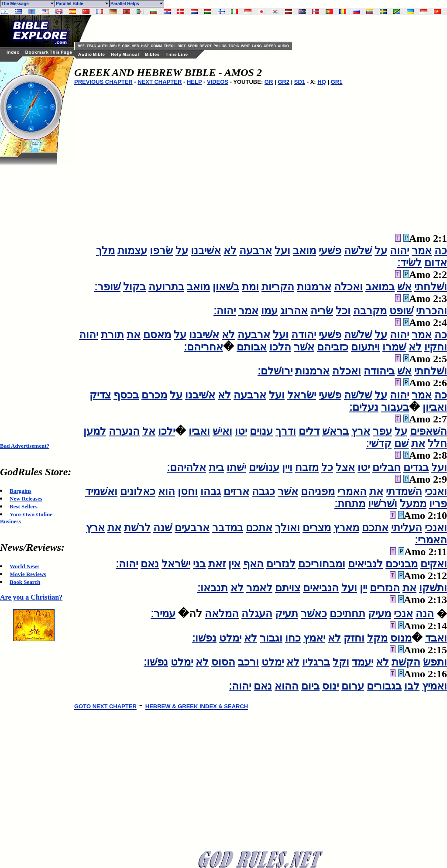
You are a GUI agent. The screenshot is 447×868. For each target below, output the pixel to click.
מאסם (157, 335)
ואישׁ (222, 431)
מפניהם (318, 491)
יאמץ (314, 638)
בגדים (416, 467)
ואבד (436, 638)
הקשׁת (406, 662)
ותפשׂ (435, 662)
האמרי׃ (431, 540)
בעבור (395, 407)
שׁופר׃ (107, 287)
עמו (269, 311)
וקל (341, 662)
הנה (425, 614)
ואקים (434, 564)
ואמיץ (435, 686)
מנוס (401, 638)
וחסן (188, 491)
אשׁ (404, 287)
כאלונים (138, 491)
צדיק (100, 395)
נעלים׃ (364, 407)
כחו (293, 638)
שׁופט (401, 311)
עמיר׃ (163, 614)
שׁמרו (394, 347)
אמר (422, 250)
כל (327, 467)
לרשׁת (137, 528)
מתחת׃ (350, 504)
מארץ (346, 528)
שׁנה (163, 528)
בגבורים (384, 686)
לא (230, 250)
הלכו (280, 347)
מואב (304, 250)
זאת (217, 564)
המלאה (222, 614)
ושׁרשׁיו (383, 504)
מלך (105, 250)
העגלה (257, 614)
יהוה (399, 250)
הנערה (124, 431)
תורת (112, 335)
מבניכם (402, 564)
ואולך (287, 528)
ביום (310, 686)
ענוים (261, 431)
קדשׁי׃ (379, 443)
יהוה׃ (225, 311)
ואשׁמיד (101, 491)
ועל (282, 250)
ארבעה (256, 250)
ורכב (248, 662)
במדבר (228, 528)
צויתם (288, 588)
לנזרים (281, 564)
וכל (343, 311)
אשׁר (304, 347)
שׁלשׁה (358, 250)
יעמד (363, 662)
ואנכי (436, 491)
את (134, 335)
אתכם (375, 528)
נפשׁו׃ (204, 638)
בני (199, 564)
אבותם (252, 347)
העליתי (407, 528)
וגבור (271, 638)
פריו (438, 504)
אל (149, 431)
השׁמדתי (404, 491)
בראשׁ (335, 431)
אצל (345, 467)
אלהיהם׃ (186, 467)
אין (234, 564)
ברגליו (316, 662)
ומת (250, 287)
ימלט (230, 638)
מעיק (380, 614)
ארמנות (314, 287)
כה (441, 250)
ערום (353, 686)
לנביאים (365, 564)
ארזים (236, 491)
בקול (134, 287)
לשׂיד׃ (409, 263)
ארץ (361, 431)
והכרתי (432, 311)
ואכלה (348, 287)
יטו (241, 431)
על (381, 250)
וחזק (354, 638)
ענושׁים (264, 467)
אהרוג (294, 311)
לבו (412, 686)
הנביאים (321, 588)
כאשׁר (314, 614)
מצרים (317, 528)
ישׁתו (236, 467)
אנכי (403, 614)
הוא (167, 491)
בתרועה (166, 287)
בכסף (126, 395)
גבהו (211, 491)
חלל (437, 443)
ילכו (167, 431)
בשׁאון (226, 287)
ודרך (286, 431)
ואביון (435, 407)
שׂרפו (161, 250)
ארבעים (192, 528)
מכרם (154, 395)
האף (253, 564)
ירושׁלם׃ (275, 371)
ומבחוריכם (322, 564)
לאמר (259, 588)
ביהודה (379, 371)
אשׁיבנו (206, 250)
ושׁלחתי (431, 287)
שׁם (401, 443)
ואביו (199, 431)
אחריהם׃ (203, 347)
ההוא (287, 686)
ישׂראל (302, 395)
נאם (150, 564)
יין (363, 588)
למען (95, 431)
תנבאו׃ (213, 588)
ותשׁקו (433, 588)
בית (216, 467)
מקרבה (370, 311)
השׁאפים (428, 431)
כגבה (263, 491)
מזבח (307, 467)
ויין (287, 467)
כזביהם (333, 347)
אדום (436, 263)
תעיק (287, 614)
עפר (382, 431)
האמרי (352, 491)
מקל (377, 638)
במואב (380, 287)
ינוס (330, 686)
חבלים (387, 467)
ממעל (413, 504)
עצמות (132, 250)
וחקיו (436, 347)
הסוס (223, 662)
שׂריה (322, 311)
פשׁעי (330, 250)
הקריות (278, 287)
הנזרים (385, 588)
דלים (309, 431)
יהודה (304, 335)
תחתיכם (347, 614)
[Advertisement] (35, 296)
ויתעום (365, 347)
